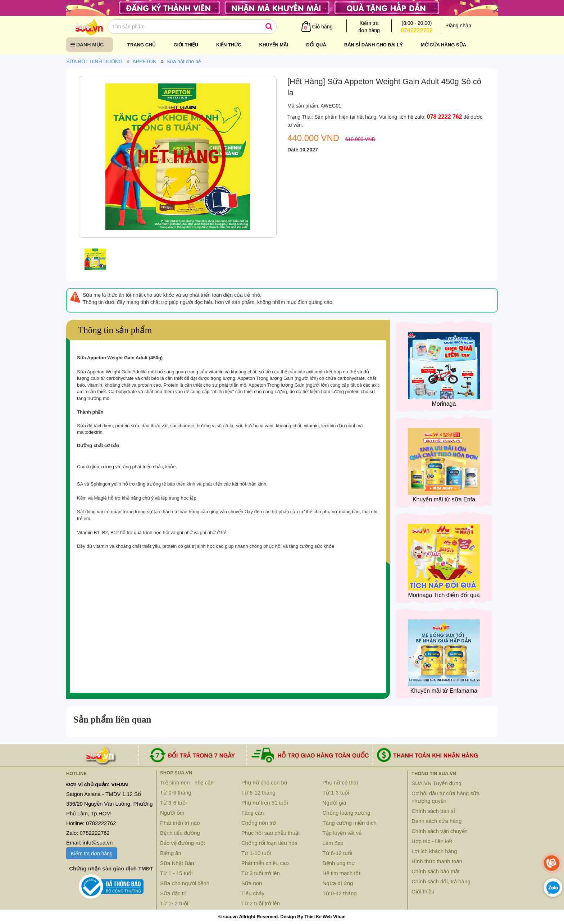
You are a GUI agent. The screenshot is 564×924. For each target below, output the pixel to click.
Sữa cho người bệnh (185, 883)
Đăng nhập (459, 26)
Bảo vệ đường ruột (183, 843)
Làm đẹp (333, 843)
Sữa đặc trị (173, 893)
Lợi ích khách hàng (434, 851)
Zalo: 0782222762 (88, 833)
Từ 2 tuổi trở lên (261, 903)
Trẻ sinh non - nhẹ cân (187, 782)
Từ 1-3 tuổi (336, 793)
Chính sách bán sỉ (433, 811)
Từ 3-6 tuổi (173, 803)
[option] (178, 159)
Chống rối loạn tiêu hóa (269, 843)
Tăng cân (253, 813)
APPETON (144, 62)
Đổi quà (316, 45)
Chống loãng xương (347, 813)
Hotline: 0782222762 (91, 823)
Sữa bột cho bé (184, 62)
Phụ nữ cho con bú (264, 782)
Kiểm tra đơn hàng (92, 854)
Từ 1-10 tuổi (256, 853)
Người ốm (172, 813)
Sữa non (252, 883)
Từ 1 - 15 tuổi (176, 873)
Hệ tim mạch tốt (342, 873)
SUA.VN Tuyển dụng (436, 783)
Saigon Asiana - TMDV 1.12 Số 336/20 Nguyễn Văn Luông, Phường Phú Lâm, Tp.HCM (110, 804)
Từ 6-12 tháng (258, 793)
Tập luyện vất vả (342, 833)
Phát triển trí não (180, 823)
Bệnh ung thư (339, 863)
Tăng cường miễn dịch (350, 823)
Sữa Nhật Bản (177, 863)
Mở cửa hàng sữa (444, 45)
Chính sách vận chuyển (440, 831)
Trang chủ (142, 45)
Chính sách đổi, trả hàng (441, 881)
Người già (335, 803)
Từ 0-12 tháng (340, 893)
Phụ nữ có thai (340, 782)
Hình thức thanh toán (437, 861)
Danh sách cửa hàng (436, 821)
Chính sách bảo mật (436, 871)
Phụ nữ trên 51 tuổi (265, 803)
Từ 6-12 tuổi (337, 853)
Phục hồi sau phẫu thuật (270, 833)
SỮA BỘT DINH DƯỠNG (94, 62)
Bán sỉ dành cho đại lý (374, 45)
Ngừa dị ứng (338, 883)
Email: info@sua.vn (89, 843)
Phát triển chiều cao (265, 863)
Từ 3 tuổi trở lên (261, 873)
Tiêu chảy (253, 893)
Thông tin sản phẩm (115, 330)
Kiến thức (229, 45)
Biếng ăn (171, 853)
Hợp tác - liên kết (432, 841)
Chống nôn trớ (259, 823)
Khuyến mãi (274, 45)
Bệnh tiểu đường (180, 833)
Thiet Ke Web (318, 917)
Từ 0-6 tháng (176, 793)
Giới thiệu (186, 45)
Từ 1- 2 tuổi (174, 903)
